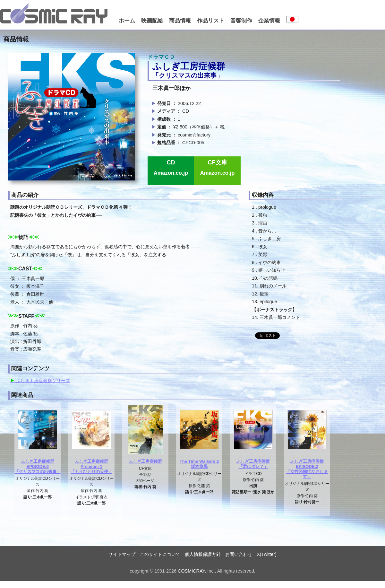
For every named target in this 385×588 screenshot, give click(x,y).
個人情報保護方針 (203, 554)
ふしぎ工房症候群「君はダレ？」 (253, 464)
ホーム (127, 21)
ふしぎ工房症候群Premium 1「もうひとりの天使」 (91, 466)
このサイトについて (160, 554)
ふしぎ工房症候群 (145, 461)
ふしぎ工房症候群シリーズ (42, 381)
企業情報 (269, 21)
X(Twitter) (267, 554)
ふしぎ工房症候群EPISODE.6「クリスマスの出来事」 (38, 466)
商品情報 (180, 21)
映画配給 (152, 21)
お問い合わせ (239, 554)
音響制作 (241, 21)
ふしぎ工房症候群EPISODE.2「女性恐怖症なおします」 (307, 469)
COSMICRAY (191, 571)
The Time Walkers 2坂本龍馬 (199, 464)
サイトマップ (122, 554)
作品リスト (211, 21)
